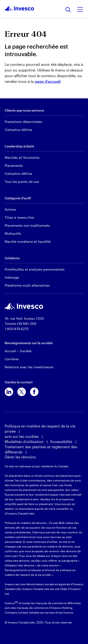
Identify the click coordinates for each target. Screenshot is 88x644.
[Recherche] (68, 10)
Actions (10, 209)
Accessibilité (62, 441)
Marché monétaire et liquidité (28, 241)
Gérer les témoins (20, 457)
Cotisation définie (18, 130)
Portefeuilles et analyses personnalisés (35, 269)
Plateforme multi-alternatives (27, 285)
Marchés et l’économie (22, 157)
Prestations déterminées (23, 122)
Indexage (12, 277)
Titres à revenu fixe (19, 217)
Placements (14, 165)
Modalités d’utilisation (24, 441)
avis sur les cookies (22, 436)
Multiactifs (13, 233)
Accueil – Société (18, 351)
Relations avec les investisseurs (29, 367)
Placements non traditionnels (27, 225)
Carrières (12, 359)
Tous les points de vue (22, 182)
